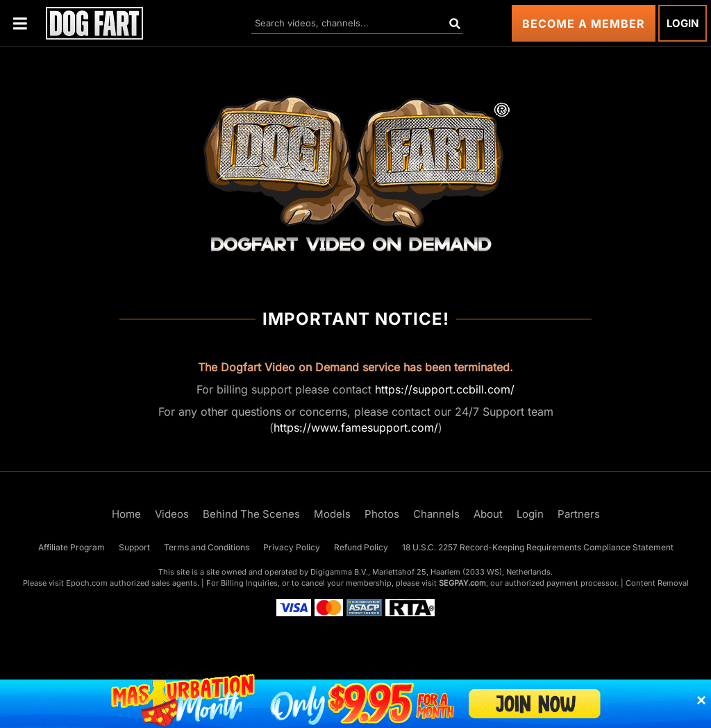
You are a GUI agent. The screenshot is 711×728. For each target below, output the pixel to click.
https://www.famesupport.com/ (356, 428)
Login (683, 23)
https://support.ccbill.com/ (445, 389)
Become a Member (584, 24)
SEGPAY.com (462, 583)
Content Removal (657, 583)
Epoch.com (87, 583)
